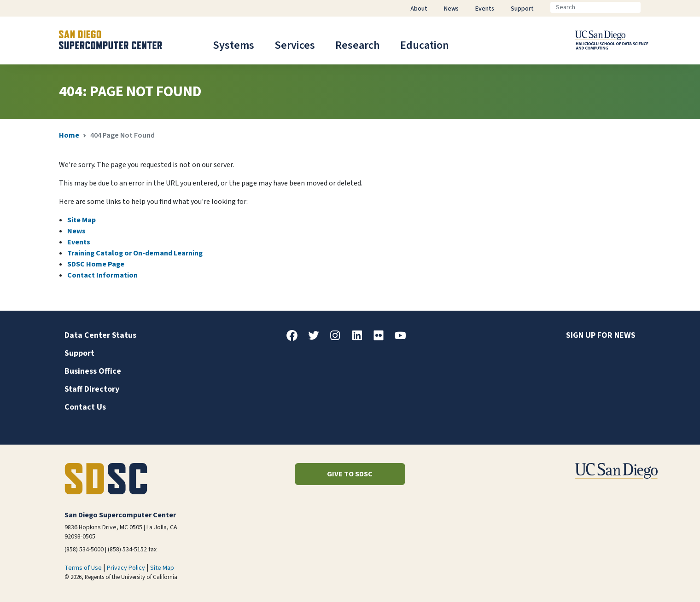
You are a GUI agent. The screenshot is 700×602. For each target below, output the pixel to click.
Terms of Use (83, 568)
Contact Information (102, 275)
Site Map (82, 220)
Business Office (93, 371)
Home (69, 135)
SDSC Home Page (96, 264)
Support (79, 353)
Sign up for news (601, 335)
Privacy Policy (126, 568)
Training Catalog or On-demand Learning (135, 253)
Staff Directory (92, 389)
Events (79, 242)
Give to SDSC (350, 474)
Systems (233, 45)
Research (358, 45)
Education (425, 45)
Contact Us (85, 407)
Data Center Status (100, 335)
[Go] (648, 7)
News (76, 231)
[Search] (595, 7)
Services (295, 45)
